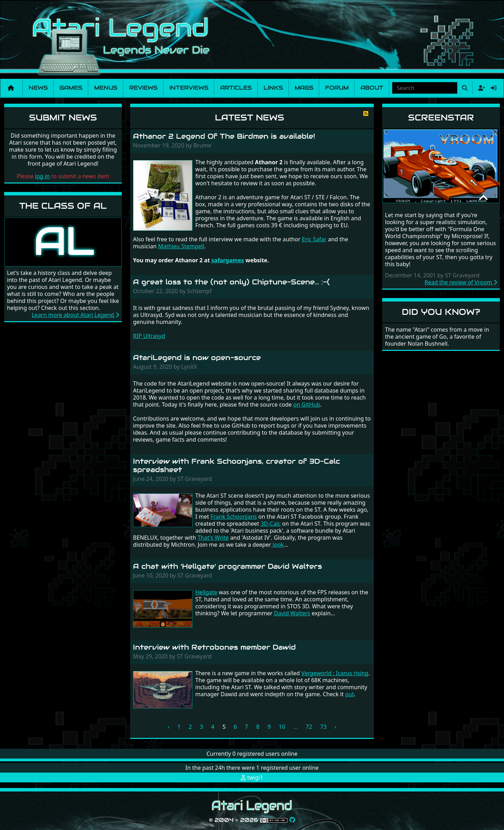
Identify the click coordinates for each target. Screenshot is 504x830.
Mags (304, 88)
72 (309, 727)
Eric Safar (314, 239)
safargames (228, 260)
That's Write (213, 538)
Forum (337, 88)
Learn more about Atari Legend (75, 315)
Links (273, 88)
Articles (236, 88)
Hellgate (206, 592)
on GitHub (307, 404)
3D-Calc (271, 524)
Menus (106, 88)
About (372, 88)
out (349, 694)
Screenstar (441, 117)
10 (282, 727)
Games (71, 88)
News (38, 88)
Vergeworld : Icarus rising (335, 673)
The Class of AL (63, 206)
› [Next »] (335, 727)
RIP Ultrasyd (149, 336)
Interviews (189, 88)
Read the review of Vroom (461, 282)
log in (42, 176)
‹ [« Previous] (169, 727)
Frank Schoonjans (234, 517)
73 (323, 727)
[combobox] (425, 88)
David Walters (292, 613)
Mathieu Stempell (181, 246)
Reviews (143, 88)
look (278, 545)
